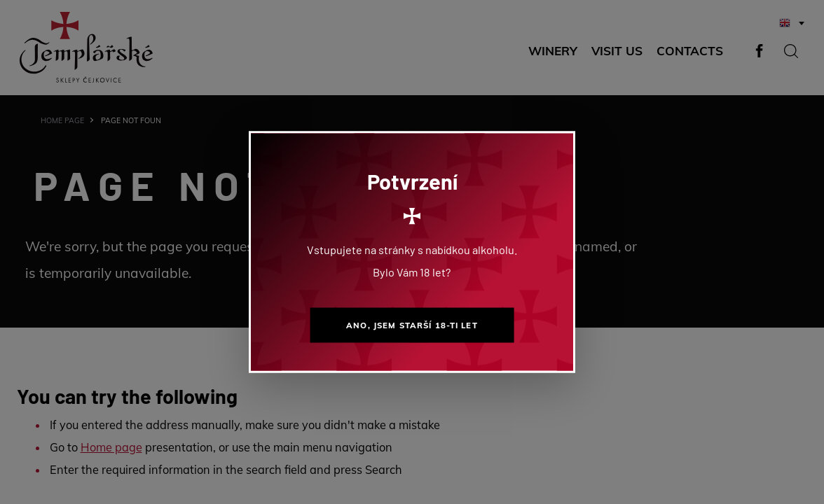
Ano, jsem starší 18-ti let (412, 325)
